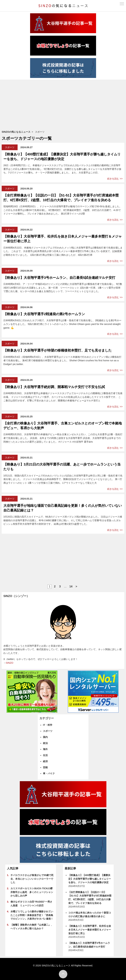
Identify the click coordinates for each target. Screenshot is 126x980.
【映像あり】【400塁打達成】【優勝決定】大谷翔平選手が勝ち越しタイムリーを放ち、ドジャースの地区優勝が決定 (90, 879)
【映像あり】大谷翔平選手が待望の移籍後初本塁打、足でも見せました (58, 350)
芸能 (45, 767)
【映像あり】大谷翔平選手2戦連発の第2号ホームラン (44, 314)
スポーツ (10, 147)
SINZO (9, 663)
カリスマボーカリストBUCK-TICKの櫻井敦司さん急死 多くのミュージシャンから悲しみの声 (32, 892)
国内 (45, 737)
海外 (45, 749)
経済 (45, 761)
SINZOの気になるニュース (16, 132)
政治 (45, 743)
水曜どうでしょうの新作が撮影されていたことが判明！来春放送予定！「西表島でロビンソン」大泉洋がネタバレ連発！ (32, 915)
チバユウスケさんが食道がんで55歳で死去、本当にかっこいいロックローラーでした (32, 879)
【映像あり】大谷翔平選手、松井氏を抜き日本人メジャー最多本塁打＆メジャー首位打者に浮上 (90, 930)
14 (71, 586)
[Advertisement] (63, 105)
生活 (45, 755)
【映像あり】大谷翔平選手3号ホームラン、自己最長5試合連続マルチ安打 (59, 278)
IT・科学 (48, 725)
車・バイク (49, 773)
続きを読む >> (115, 179)
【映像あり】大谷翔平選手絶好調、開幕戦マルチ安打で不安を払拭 (54, 387)
